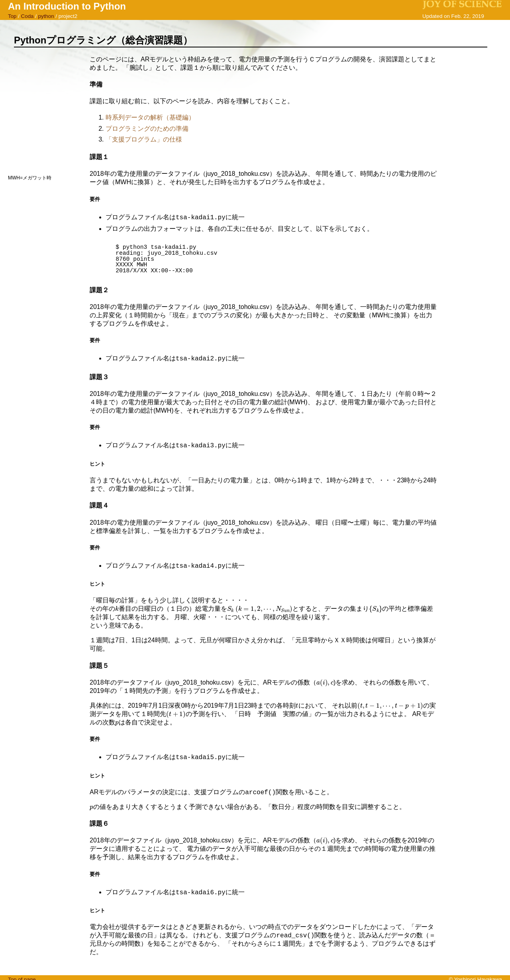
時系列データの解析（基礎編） (150, 117)
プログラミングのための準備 (147, 129)
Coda (27, 16)
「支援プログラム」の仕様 (144, 139)
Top (12, 16)
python (46, 16)
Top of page (22, 976)
